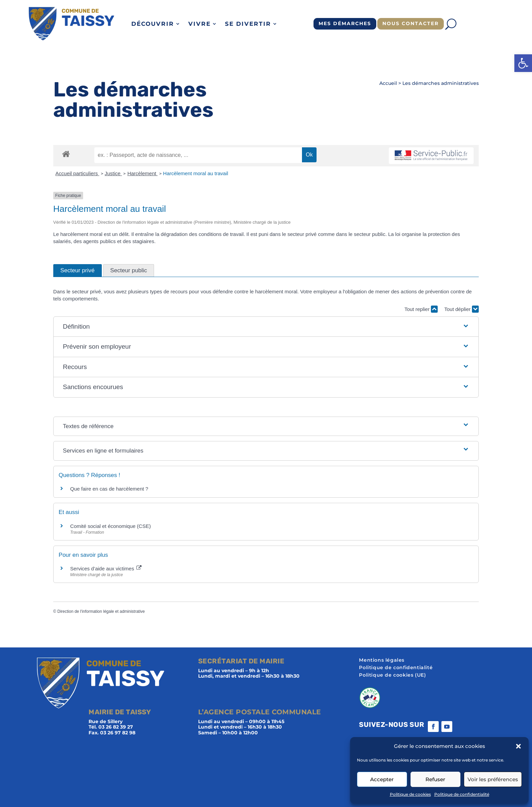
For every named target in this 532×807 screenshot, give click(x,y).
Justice (113, 173)
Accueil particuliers (77, 173)
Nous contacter (411, 23)
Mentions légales (382, 660)
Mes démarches (345, 23)
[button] (523, 63)
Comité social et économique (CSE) (111, 526)
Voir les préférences (493, 779)
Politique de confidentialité (462, 794)
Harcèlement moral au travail (196, 173)
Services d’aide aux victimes (106, 568)
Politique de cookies (410, 794)
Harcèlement (142, 173)
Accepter (382, 779)
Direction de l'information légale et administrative (101, 611)
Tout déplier (461, 309)
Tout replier (421, 309)
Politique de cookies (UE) (392, 675)
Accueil (388, 83)
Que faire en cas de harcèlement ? (109, 489)
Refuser (435, 779)
